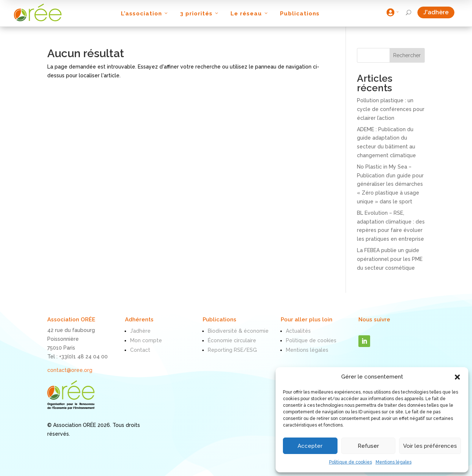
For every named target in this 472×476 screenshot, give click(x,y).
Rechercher (407, 55)
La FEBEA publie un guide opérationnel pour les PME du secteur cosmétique (390, 259)
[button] (457, 377)
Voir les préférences (430, 446)
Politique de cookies (351, 462)
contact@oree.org (70, 370)
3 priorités (200, 14)
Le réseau (250, 14)
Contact (140, 350)
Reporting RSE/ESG (232, 350)
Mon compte (146, 340)
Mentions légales (394, 462)
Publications (300, 14)
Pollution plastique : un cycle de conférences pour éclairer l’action (391, 109)
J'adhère (439, 12)
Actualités (298, 331)
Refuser (368, 446)
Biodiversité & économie (238, 331)
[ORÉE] (38, 12)
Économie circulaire (232, 340)
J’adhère (140, 331)
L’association (145, 14)
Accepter (310, 446)
